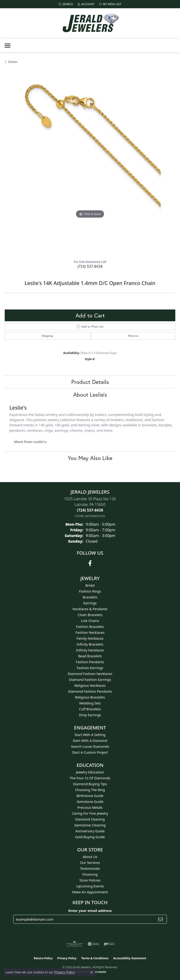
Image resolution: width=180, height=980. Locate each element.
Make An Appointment (90, 892)
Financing (90, 874)
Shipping (47, 336)
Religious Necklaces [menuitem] (90, 685)
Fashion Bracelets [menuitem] (90, 627)
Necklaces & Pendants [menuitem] (90, 609)
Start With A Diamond (90, 741)
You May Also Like (90, 458)
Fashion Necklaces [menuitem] (90, 632)
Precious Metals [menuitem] (90, 807)
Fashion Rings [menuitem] (90, 591)
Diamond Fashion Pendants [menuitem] (90, 691)
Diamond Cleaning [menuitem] (90, 819)
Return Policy (43, 958)
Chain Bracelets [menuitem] (90, 615)
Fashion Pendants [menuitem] (90, 662)
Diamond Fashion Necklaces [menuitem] (90, 674)
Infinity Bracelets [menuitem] (90, 644)
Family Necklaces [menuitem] (90, 638)
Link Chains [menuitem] (90, 621)
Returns (133, 336)
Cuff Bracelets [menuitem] (90, 709)
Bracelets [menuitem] (90, 597)
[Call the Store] (90, 510)
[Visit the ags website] (74, 944)
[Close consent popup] (92, 972)
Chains (13, 62)
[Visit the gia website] (93, 944)
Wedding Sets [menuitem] (90, 703)
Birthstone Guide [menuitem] (90, 796)
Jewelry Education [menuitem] (90, 772)
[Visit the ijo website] (109, 944)
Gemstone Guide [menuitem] (90, 802)
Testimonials (90, 868)
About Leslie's (90, 394)
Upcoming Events (90, 886)
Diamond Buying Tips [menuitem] (90, 784)
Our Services (90, 863)
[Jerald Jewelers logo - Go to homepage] (90, 23)
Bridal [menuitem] (90, 585)
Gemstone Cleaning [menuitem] (90, 825)
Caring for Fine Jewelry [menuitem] (90, 813)
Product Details (90, 382)
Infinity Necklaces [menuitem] (90, 650)
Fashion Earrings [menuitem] (90, 668)
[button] (66, 4)
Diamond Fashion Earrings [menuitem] (90, 680)
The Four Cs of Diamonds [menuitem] (90, 778)
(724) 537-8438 (90, 266)
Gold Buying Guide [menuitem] (90, 837)
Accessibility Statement (130, 958)
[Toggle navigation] (8, 46)
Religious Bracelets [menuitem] (90, 697)
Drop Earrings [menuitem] (90, 715)
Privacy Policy (67, 958)
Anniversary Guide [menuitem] (90, 831)
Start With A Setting (90, 735)
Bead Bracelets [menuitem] (90, 656)
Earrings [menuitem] (90, 603)
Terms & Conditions (95, 958)
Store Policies (90, 880)
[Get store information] (90, 516)
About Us (90, 857)
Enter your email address (90, 911)
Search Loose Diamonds (90, 746)
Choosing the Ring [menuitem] (90, 790)
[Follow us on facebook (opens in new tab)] (90, 563)
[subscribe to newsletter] (160, 919)
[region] (90, 164)
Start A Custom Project (90, 752)
